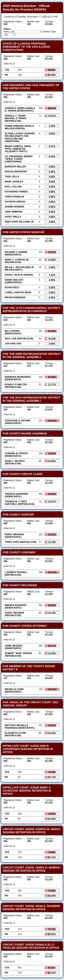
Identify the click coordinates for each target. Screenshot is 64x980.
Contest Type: (49, 32)
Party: (7, 32)
